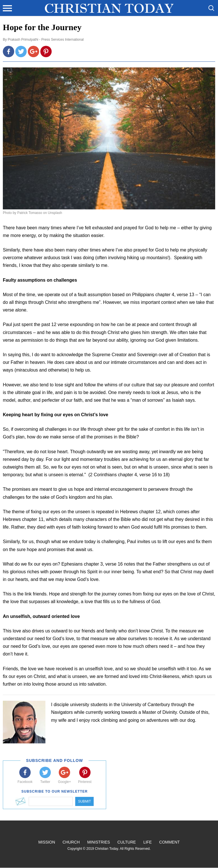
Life (148, 842)
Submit (84, 801)
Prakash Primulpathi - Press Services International (46, 40)
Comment (169, 842)
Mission (47, 842)
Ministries (98, 842)
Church (71, 842)
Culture (127, 842)
